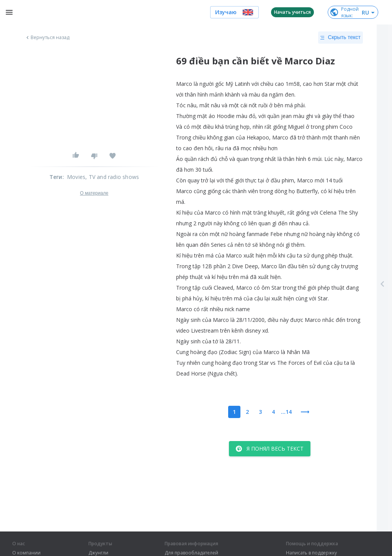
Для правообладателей (191, 553)
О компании (26, 553)
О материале (94, 193)
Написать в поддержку (311, 553)
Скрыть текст (341, 38)
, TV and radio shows (112, 177)
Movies (76, 177)
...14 (286, 412)
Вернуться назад (47, 38)
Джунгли (98, 553)
